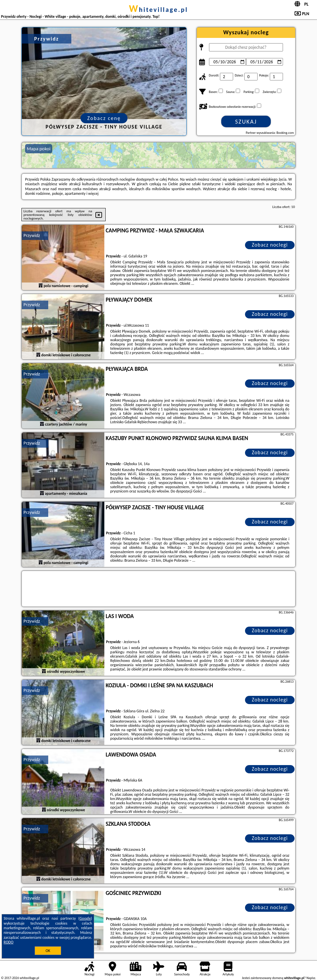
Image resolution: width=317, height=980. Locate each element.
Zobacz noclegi (270, 245)
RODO (9, 942)
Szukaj (246, 122)
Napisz (311, 978)
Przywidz (32, 236)
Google (85, 918)
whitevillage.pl (159, 10)
